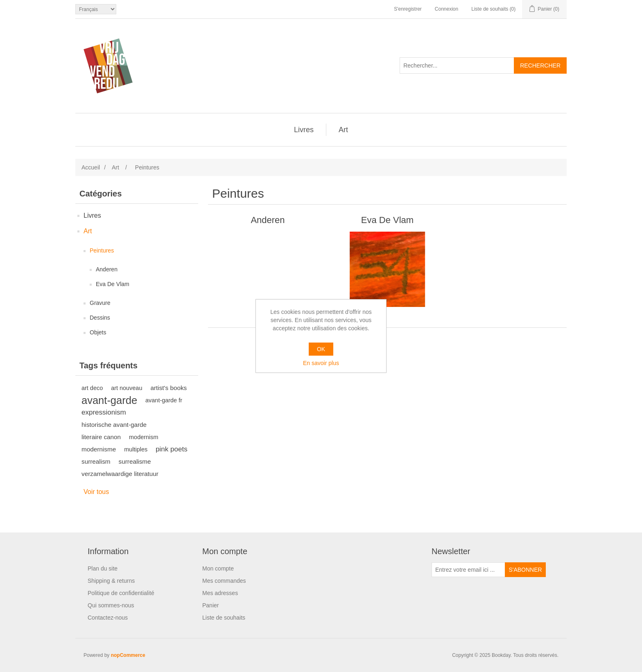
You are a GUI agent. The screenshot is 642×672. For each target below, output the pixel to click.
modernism (144, 437)
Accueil (91, 167)
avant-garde (109, 400)
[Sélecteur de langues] (96, 9)
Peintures (102, 250)
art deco (92, 388)
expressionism (104, 412)
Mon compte (218, 568)
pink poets (172, 449)
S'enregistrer (408, 9)
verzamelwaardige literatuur (120, 474)
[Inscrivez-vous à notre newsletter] (468, 570)
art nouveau (127, 388)
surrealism (96, 461)
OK (321, 349)
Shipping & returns (111, 581)
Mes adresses (220, 593)
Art (343, 130)
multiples (136, 449)
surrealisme (135, 461)
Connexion (446, 9)
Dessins (100, 318)
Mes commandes (224, 581)
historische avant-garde (114, 425)
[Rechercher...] (457, 65)
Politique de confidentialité (121, 593)
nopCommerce (128, 655)
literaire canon (101, 437)
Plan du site (103, 568)
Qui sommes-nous (111, 605)
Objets (98, 332)
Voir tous (96, 492)
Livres (304, 130)
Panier (210, 605)
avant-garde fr (164, 400)
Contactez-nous (108, 618)
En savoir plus (321, 363)
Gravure (100, 303)
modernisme (99, 449)
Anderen (107, 269)
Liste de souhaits (224, 618)
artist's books (168, 388)
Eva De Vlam (113, 284)
